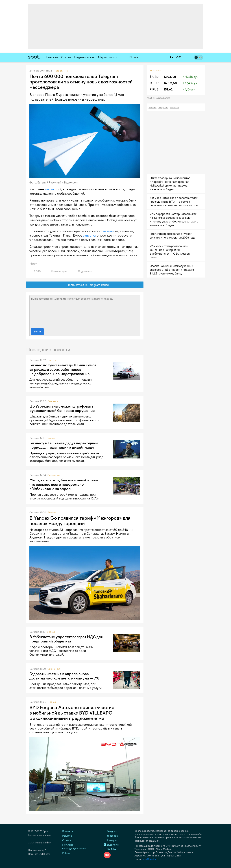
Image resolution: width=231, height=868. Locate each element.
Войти (37, 332)
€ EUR (154, 83)
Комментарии (57, 271)
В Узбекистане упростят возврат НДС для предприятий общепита (66, 639)
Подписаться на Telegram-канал (85, 285)
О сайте (67, 840)
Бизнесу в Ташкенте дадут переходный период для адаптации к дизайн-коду (64, 445)
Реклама (152, 108)
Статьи (66, 57)
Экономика (54, 475)
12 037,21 (170, 77)
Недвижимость (84, 57)
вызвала (108, 231)
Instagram (111, 840)
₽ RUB (154, 89)
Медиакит (163, 108)
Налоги (52, 360)
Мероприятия (108, 57)
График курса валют (160, 98)
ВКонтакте (111, 845)
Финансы (53, 401)
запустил (90, 235)
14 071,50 (170, 83)
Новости (52, 57)
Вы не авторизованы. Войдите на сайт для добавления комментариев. (85, 311)
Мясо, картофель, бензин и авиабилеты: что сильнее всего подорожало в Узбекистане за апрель (64, 484)
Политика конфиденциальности (74, 847)
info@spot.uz (150, 859)
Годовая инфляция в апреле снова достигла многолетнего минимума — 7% (64, 676)
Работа (66, 853)
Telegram (110, 831)
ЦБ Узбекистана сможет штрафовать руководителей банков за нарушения (62, 408)
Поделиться (83, 271)
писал (50, 189)
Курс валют (156, 71)
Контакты (174, 108)
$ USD (154, 77)
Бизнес (51, 438)
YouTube (110, 849)
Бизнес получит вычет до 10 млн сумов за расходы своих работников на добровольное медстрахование (63, 369)
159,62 (168, 89)
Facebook (111, 836)
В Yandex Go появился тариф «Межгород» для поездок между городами (80, 521)
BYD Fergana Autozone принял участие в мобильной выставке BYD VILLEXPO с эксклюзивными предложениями (72, 713)
